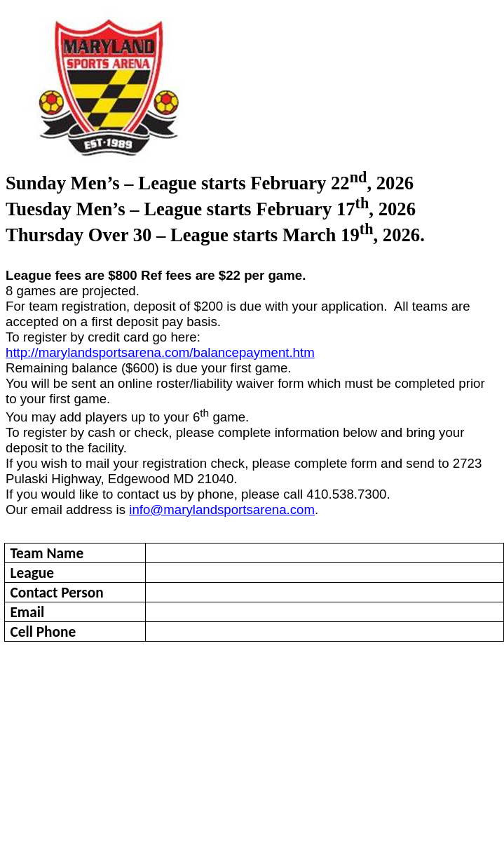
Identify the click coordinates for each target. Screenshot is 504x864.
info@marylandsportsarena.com (222, 509)
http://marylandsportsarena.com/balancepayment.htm (160, 352)
